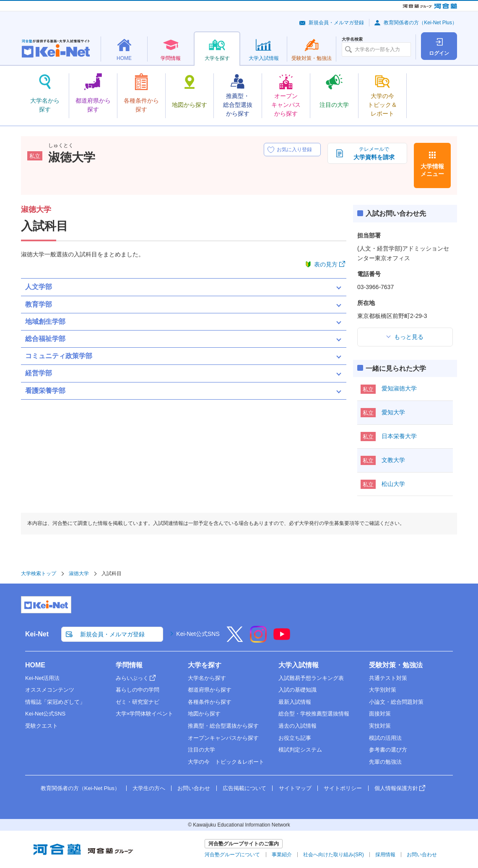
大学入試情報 (299, 665)
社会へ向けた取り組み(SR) (334, 855)
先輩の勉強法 (385, 762)
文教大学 (393, 460)
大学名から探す (207, 678)
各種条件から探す (210, 702)
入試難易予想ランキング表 (311, 678)
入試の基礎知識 (297, 690)
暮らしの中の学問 (138, 690)
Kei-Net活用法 (42, 678)
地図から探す (204, 714)
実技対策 (380, 726)
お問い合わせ (194, 788)
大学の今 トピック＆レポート (226, 762)
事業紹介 (282, 855)
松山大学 (393, 484)
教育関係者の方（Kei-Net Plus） (420, 23)
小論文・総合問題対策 (396, 702)
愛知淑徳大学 (399, 388)
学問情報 (129, 665)
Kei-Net (37, 634)
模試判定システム (300, 750)
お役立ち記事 (295, 738)
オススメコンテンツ (50, 690)
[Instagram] (258, 640)
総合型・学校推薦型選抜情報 (314, 714)
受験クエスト (42, 726)
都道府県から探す (210, 690)
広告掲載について (244, 788)
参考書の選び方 (388, 750)
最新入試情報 (295, 702)
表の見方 (326, 264)
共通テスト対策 (388, 678)
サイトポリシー (343, 788)
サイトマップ (295, 788)
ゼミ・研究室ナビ (138, 702)
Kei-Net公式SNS (198, 634)
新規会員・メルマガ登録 (336, 23)
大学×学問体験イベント (145, 714)
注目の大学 (201, 750)
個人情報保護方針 (396, 788)
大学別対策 (383, 690)
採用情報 (385, 855)
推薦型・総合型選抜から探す (223, 726)
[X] (235, 640)
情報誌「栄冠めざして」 (55, 702)
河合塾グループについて (232, 855)
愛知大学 (393, 412)
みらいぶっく (132, 678)
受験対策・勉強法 (396, 665)
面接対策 (380, 714)
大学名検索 (352, 39)
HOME (35, 665)
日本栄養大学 (399, 436)
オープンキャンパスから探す (223, 738)
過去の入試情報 (297, 726)
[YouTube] (282, 640)
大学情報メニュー (432, 170)
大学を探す (205, 665)
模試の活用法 (385, 738)
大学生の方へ (149, 788)
